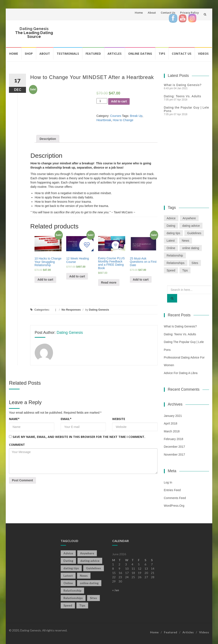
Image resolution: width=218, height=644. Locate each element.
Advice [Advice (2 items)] (171, 218)
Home (139, 13)
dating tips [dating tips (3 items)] (174, 233)
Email (66, 419)
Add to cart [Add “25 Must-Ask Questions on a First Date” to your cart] (141, 280)
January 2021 (173, 416)
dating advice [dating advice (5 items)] (191, 226)
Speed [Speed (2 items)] (171, 270)
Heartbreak (104, 120)
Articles (115, 54)
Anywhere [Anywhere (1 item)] (189, 218)
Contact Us (168, 13)
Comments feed (175, 498)
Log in (168, 482)
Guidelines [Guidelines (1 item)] (194, 233)
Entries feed (172, 490)
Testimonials (68, 54)
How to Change (123, 120)
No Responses (71, 310)
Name (14, 419)
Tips (162, 54)
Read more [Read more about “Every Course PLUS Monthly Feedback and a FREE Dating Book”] (109, 283)
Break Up (136, 116)
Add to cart (119, 101)
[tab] (48, 139)
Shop (29, 54)
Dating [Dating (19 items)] (171, 226)
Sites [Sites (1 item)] (195, 263)
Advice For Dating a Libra (181, 373)
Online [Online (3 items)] (171, 248)
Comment (17, 445)
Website (119, 419)
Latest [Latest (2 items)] (171, 241)
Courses (116, 116)
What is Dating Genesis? (183, 85)
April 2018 (171, 423)
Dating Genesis (34, 29)
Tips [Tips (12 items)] (185, 270)
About (152, 13)
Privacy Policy (189, 13)
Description (48, 139)
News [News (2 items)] (186, 241)
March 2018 (172, 431)
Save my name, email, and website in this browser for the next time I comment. (79, 437)
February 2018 (174, 439)
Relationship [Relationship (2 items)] (175, 255)
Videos (203, 54)
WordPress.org (174, 506)
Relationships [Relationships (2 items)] (176, 263)
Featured (93, 54)
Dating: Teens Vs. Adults (183, 96)
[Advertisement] (140, 33)
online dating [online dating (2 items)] (191, 248)
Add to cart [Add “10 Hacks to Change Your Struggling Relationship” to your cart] (45, 280)
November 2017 (175, 455)
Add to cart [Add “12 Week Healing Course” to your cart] (77, 276)
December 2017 (175, 447)
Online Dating (140, 54)
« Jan (116, 590)
